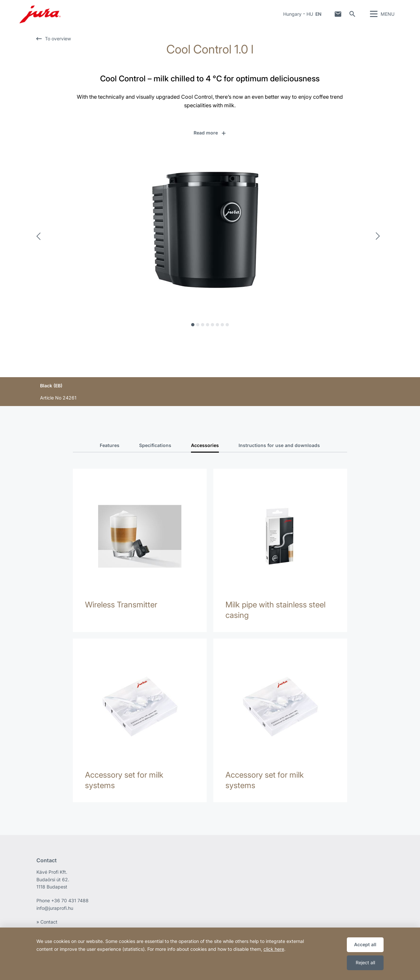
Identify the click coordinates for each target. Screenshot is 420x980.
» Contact (47, 919)
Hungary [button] (292, 18)
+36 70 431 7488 (70, 898)
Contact (338, 18)
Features (110, 453)
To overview (58, 46)
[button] (210, 140)
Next (380, 244)
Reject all (365, 962)
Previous (40, 244)
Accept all (365, 944)
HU (310, 18)
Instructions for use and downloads (279, 453)
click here (274, 949)
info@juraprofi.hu (55, 905)
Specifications (155, 453)
